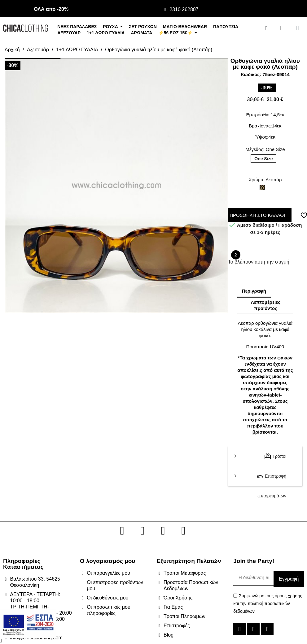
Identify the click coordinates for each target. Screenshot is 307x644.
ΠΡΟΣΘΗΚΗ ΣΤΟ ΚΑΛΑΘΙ (256, 215)
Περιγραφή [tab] (254, 291)
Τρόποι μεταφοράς (275, 459)
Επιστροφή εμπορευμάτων (271, 479)
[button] (9, 185)
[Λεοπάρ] (264, 189)
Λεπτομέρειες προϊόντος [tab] (266, 305)
